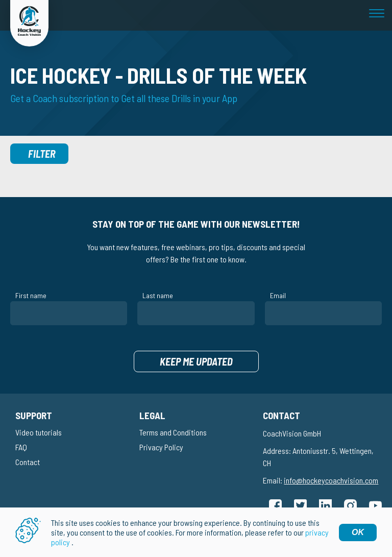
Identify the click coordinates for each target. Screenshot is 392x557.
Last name (158, 295)
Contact (28, 462)
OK (358, 532)
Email (278, 295)
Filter (42, 154)
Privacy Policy (161, 447)
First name (31, 295)
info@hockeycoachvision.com (331, 480)
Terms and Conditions (173, 432)
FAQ (21, 447)
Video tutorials (39, 432)
